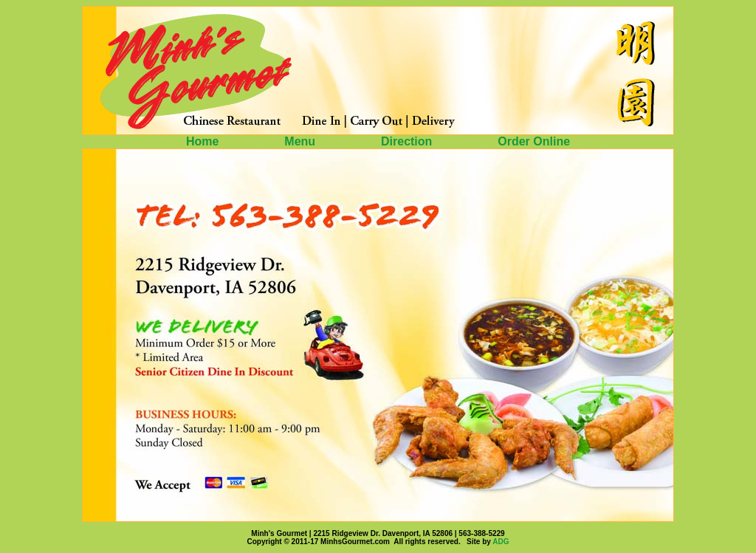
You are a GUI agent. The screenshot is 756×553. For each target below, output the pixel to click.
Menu (301, 141)
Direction (408, 141)
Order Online (534, 141)
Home (204, 141)
